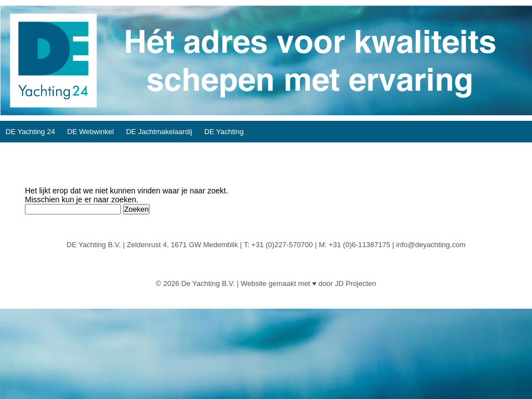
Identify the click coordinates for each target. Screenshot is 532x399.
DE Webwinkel (90, 132)
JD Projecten (355, 283)
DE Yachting (224, 132)
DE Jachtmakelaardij (159, 132)
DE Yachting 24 (30, 132)
